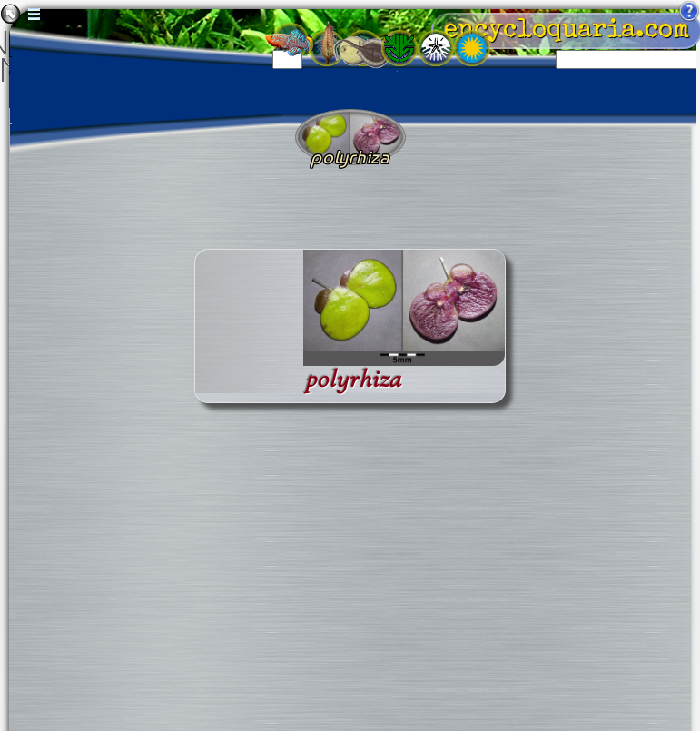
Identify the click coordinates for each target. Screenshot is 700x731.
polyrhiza (353, 379)
